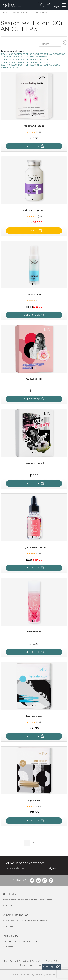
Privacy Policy (28, 965)
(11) (40, 301)
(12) (40, 553)
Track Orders (10, 961)
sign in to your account (56, 6)
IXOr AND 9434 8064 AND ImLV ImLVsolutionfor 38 (25, 57)
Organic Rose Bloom (34, 547)
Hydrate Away (34, 716)
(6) (40, 722)
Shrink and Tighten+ (34, 210)
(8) (40, 132)
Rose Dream (34, 632)
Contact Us (24, 961)
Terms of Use (37, 961)
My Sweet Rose (34, 379)
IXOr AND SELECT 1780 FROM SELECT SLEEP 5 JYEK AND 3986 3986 (33, 54)
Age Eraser (34, 800)
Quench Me (34, 295)
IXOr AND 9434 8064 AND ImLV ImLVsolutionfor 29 (25, 59)
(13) (40, 806)
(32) (40, 216)
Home (5, 12)
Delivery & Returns (55, 961)
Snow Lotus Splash (34, 463)
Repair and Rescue (34, 126)
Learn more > (8, 905)
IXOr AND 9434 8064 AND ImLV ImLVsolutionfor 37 (25, 62)
